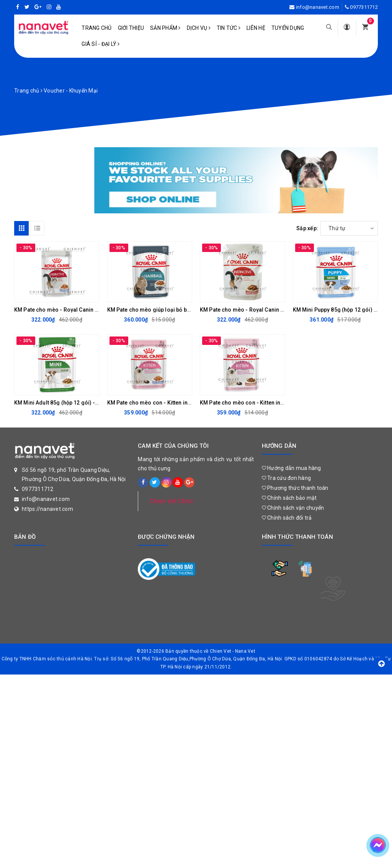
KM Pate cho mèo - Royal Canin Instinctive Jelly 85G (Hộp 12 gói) (96, 310)
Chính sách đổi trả (287, 518)
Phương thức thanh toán (295, 488)
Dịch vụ (199, 28)
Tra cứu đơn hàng (287, 478)
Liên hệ (256, 28)
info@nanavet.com (318, 7)
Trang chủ (96, 28)
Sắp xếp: (307, 228)
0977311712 (364, 7)
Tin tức (229, 28)
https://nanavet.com (47, 509)
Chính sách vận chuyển (293, 508)
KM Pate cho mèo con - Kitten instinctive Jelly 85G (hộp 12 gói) (187, 403)
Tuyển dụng (288, 28)
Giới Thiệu (131, 28)
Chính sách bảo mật (289, 498)
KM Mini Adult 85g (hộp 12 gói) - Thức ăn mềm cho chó (83, 403)
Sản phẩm (165, 28)
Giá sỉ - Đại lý (100, 44)
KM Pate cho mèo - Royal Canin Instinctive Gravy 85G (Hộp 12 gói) (283, 310)
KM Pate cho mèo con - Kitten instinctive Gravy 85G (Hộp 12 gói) (281, 403)
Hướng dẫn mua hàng (292, 468)
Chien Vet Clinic (171, 501)
